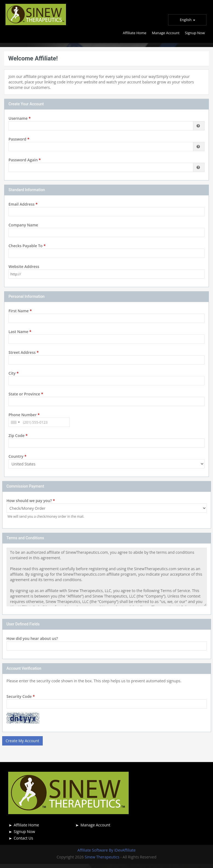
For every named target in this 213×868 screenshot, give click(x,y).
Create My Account (23, 741)
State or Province (26, 394)
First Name (20, 311)
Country (18, 456)
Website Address (24, 266)
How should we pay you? (31, 501)
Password (19, 139)
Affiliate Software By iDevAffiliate (107, 850)
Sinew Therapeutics (102, 857)
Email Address (23, 204)
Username (20, 118)
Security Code (21, 696)
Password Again (25, 160)
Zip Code (18, 436)
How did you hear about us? (32, 638)
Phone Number (24, 415)
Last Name (20, 332)
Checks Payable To (27, 246)
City (14, 373)
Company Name (23, 225)
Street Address (24, 352)
